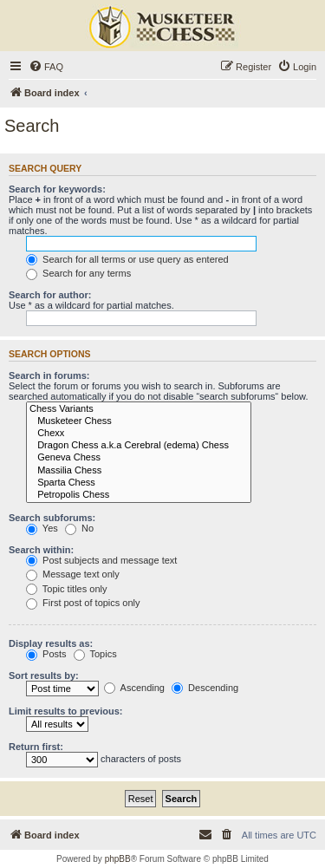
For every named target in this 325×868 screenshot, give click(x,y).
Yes (42, 528)
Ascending (134, 688)
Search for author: (50, 295)
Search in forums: (49, 375)
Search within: (41, 550)
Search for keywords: (57, 189)
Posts (46, 654)
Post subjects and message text (101, 560)
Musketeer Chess (139, 421)
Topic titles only (66, 589)
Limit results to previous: (65, 711)
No (79, 528)
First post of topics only (83, 603)
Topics (95, 654)
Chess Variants (139, 409)
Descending (205, 688)
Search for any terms (78, 273)
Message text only (73, 574)
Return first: (36, 747)
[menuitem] (46, 67)
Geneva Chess (139, 458)
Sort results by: (44, 675)
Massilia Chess (139, 471)
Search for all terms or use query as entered (127, 259)
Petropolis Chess (139, 495)
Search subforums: (52, 518)
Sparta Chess (139, 483)
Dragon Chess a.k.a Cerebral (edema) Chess (139, 446)
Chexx (139, 434)
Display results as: (51, 643)
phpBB (118, 859)
